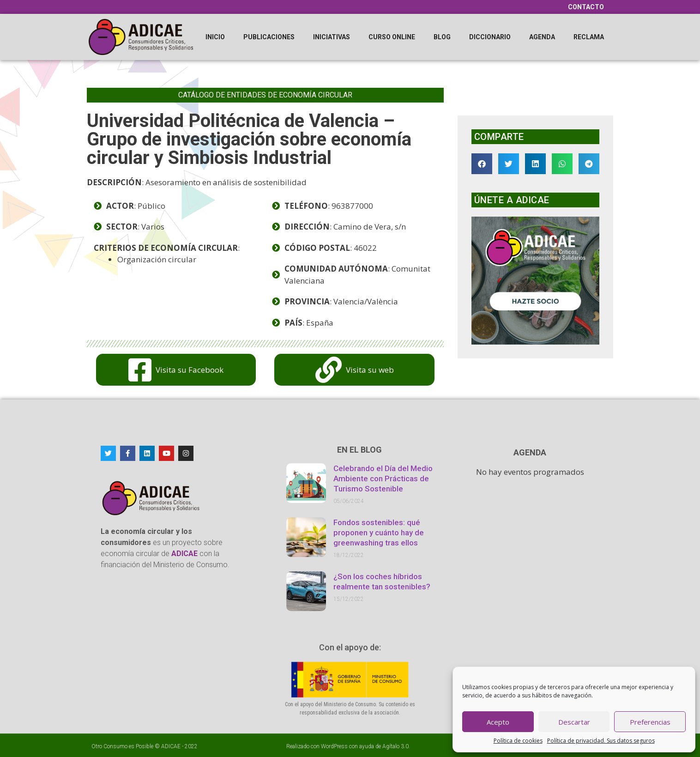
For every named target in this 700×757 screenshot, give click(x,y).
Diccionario (490, 37)
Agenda (542, 37)
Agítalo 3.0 (395, 746)
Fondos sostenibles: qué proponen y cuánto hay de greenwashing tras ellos (379, 533)
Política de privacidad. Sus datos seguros (601, 741)
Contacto (586, 7)
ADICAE (171, 746)
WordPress (334, 746)
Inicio (215, 37)
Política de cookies (518, 741)
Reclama (589, 37)
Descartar (574, 722)
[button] (482, 164)
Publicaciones (269, 37)
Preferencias (650, 722)
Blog (442, 37)
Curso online (392, 37)
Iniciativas (332, 37)
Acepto (498, 722)
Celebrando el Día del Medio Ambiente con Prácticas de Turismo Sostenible (383, 478)
